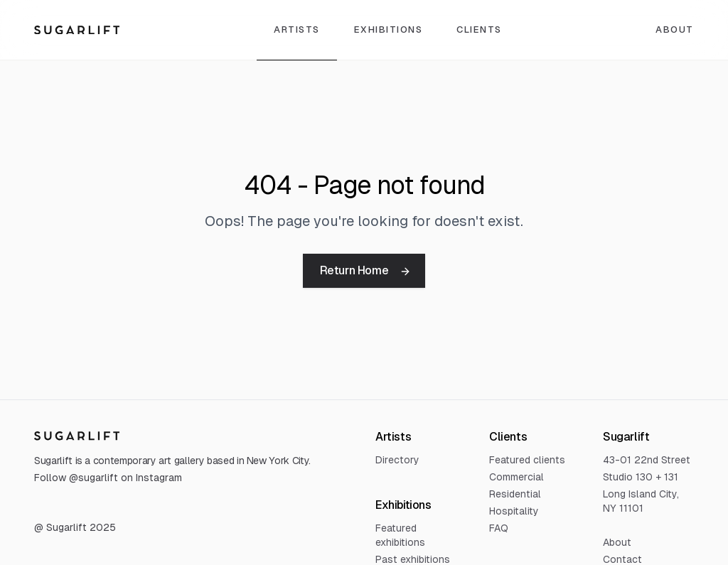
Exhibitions (389, 29)
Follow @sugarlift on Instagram (108, 478)
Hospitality (514, 511)
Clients (479, 29)
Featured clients (527, 460)
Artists (297, 29)
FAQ (499, 528)
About (675, 29)
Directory (397, 460)
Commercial (516, 477)
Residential (515, 494)
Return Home (366, 270)
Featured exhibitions (400, 535)
